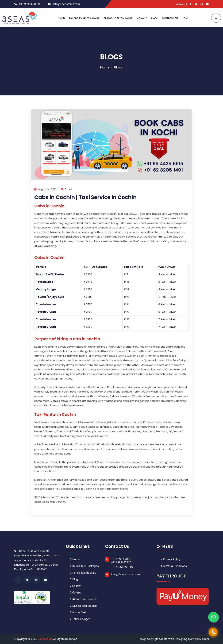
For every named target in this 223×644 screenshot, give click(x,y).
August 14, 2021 (45, 189)
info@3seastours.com (66, 4)
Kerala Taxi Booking (83, 573)
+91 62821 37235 (121, 562)
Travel (67, 189)
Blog (154, 18)
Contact (76, 593)
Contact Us (170, 18)
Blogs (119, 67)
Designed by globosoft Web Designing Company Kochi (173, 639)
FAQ (185, 18)
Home (61, 18)
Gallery (142, 18)
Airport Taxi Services (84, 599)
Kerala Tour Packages (84, 18)
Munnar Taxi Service (83, 606)
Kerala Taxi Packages (118, 18)
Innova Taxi (78, 612)
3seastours (45, 639)
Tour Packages (80, 619)
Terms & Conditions (174, 566)
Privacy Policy (170, 559)
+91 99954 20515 (30, 4)
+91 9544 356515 (122, 567)
